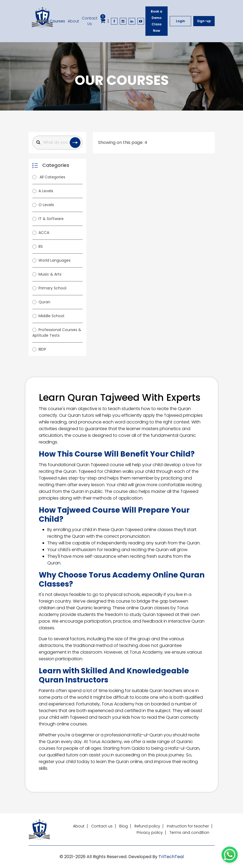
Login (180, 21)
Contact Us (90, 21)
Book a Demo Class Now (157, 21)
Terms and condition (189, 832)
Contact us (102, 826)
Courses (55, 21)
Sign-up (204, 21)
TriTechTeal (171, 857)
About (73, 21)
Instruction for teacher (188, 826)
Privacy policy (150, 832)
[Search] (57, 143)
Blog (124, 826)
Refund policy (147, 826)
